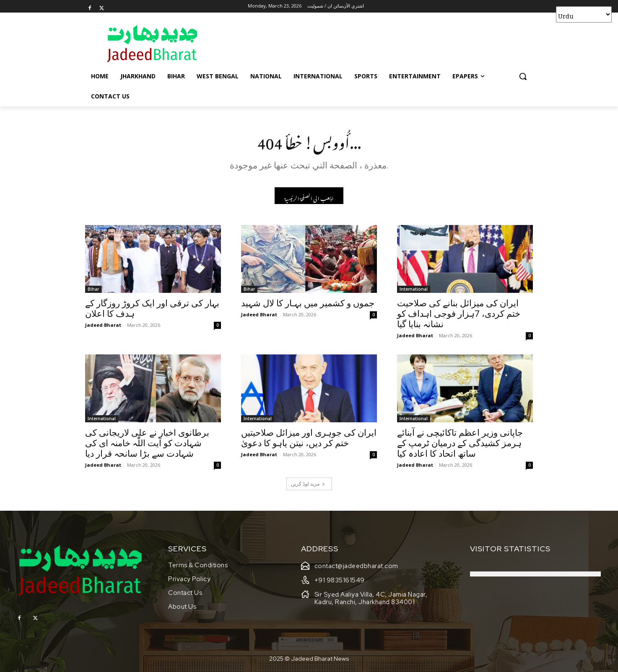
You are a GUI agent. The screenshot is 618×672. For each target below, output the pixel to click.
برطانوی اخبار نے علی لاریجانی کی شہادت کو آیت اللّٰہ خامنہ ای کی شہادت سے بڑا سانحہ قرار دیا (147, 446)
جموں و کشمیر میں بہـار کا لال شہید (308, 306)
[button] (523, 76)
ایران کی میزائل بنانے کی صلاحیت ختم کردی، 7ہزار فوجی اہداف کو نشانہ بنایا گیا (459, 316)
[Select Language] (584, 14)
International (414, 292)
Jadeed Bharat (103, 327)
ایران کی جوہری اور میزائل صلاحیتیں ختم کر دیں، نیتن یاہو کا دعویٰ (309, 441)
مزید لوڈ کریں (308, 486)
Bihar (93, 292)
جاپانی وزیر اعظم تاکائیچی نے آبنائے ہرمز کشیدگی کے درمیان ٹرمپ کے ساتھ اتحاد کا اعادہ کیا (460, 446)
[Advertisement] (372, 43)
